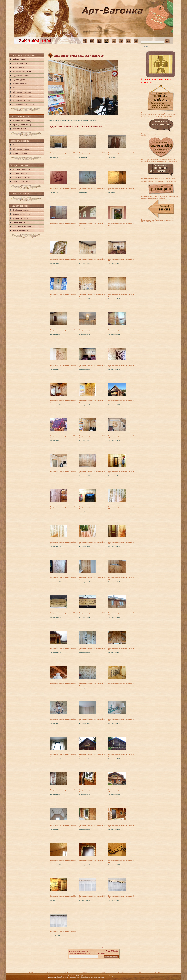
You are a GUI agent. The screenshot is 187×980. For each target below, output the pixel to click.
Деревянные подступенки (24, 104)
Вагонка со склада (21, 218)
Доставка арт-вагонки (22, 226)
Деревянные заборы (22, 100)
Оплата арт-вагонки (21, 214)
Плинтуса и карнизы (22, 88)
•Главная (30, 972)
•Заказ (103, 972)
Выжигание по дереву (22, 120)
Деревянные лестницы (23, 96)
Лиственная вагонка (22, 177)
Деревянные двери (21, 76)
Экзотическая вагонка (22, 182)
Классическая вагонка (22, 169)
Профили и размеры (20, 194)
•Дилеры (84, 972)
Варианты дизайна (20, 141)
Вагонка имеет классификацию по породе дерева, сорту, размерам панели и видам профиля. (160, 197)
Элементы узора (20, 63)
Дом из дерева (19, 80)
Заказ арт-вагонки (19, 206)
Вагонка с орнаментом (23, 145)
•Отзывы (121, 972)
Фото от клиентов (21, 230)
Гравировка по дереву (22, 125)
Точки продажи (20, 222)
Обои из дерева (20, 59)
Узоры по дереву (20, 153)
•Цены (66, 972)
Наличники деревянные (23, 71)
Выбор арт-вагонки (21, 210)
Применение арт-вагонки (23, 55)
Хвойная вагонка (20, 173)
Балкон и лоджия (20, 84)
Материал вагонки (19, 165)
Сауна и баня (19, 67)
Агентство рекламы (102, 976)
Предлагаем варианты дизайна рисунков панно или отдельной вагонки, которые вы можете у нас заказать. (159, 160)
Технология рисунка (20, 116)
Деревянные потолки (22, 92)
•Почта (139, 972)
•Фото (48, 972)
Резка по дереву (20, 129)
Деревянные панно (21, 149)
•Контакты (157, 972)
